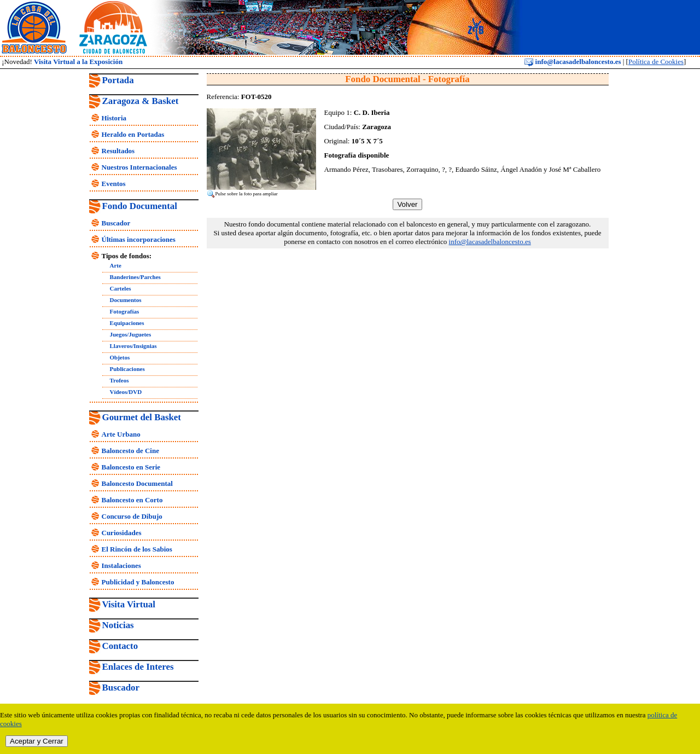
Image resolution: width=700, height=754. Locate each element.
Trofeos (119, 380)
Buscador (116, 223)
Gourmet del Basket (142, 417)
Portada (118, 80)
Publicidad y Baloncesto (138, 582)
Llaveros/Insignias (133, 346)
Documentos (126, 300)
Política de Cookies (656, 62)
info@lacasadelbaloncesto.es (573, 62)
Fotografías (125, 311)
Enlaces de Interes (138, 667)
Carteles (121, 288)
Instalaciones (121, 565)
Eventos (114, 184)
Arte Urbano (121, 434)
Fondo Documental (140, 206)
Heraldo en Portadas (133, 134)
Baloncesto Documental (137, 483)
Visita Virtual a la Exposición (78, 62)
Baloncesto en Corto (132, 500)
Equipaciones (127, 323)
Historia (114, 118)
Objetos (120, 357)
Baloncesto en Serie (131, 467)
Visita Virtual (129, 604)
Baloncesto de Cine (130, 451)
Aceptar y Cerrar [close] (37, 741)
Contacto (120, 646)
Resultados (118, 151)
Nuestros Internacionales (139, 167)
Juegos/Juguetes (131, 334)
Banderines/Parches (135, 277)
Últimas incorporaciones (139, 239)
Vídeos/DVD (126, 392)
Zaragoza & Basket (141, 101)
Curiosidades (122, 533)
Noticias (118, 625)
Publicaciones (127, 369)
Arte (116, 265)
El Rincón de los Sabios (137, 549)
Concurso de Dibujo (132, 516)
